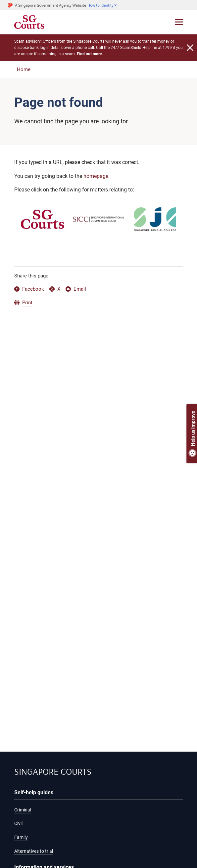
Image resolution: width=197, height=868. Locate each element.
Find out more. (90, 54)
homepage (96, 176)
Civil (18, 823)
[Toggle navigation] (179, 22)
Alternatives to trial (34, 851)
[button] (102, 5)
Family (21, 837)
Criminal (23, 810)
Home (24, 69)
